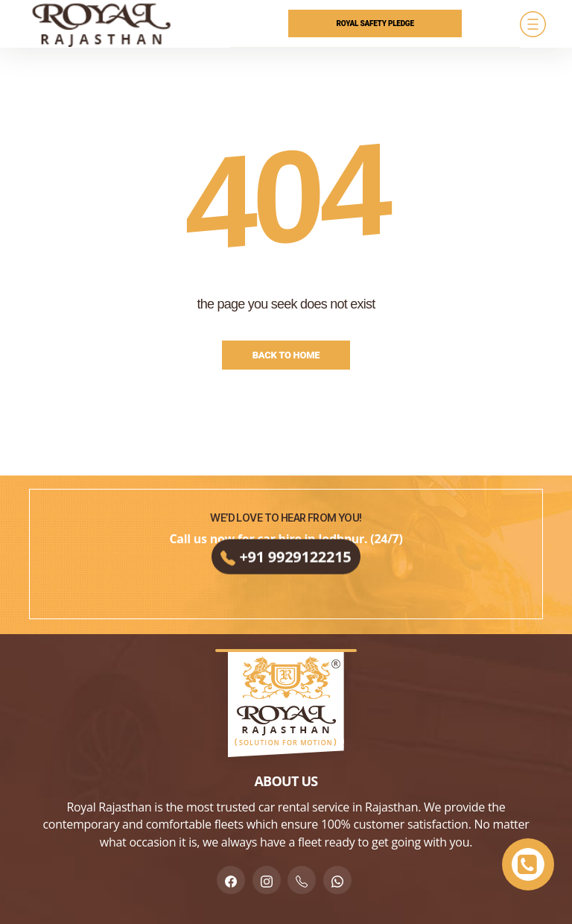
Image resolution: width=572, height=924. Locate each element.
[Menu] (533, 24)
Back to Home (286, 355)
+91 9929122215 (286, 560)
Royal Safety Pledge (375, 23)
